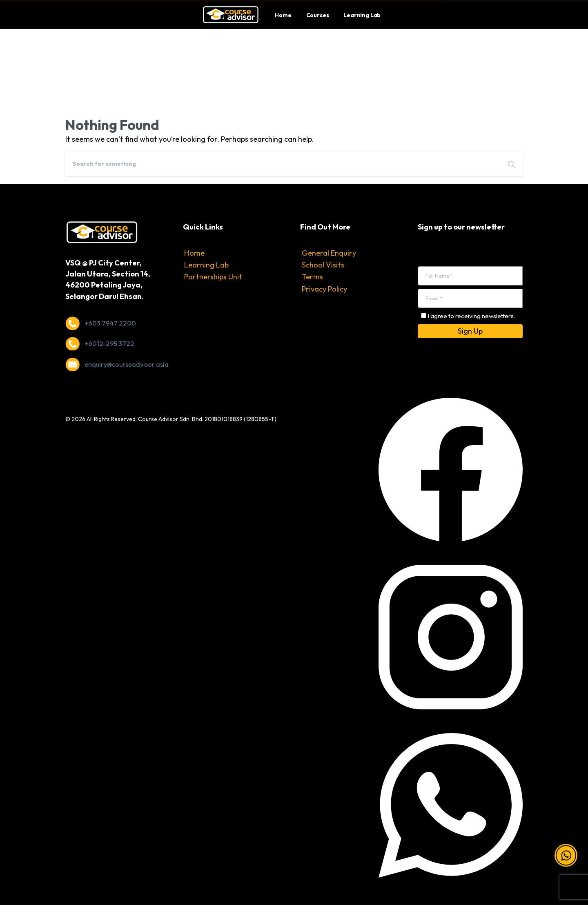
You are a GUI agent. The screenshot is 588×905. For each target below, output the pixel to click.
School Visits (323, 265)
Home (194, 253)
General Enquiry (329, 253)
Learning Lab (206, 265)
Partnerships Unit (213, 277)
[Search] (283, 164)
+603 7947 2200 (110, 323)
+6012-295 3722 (109, 343)
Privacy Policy (324, 289)
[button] (566, 857)
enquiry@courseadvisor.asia (127, 364)
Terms (312, 277)
